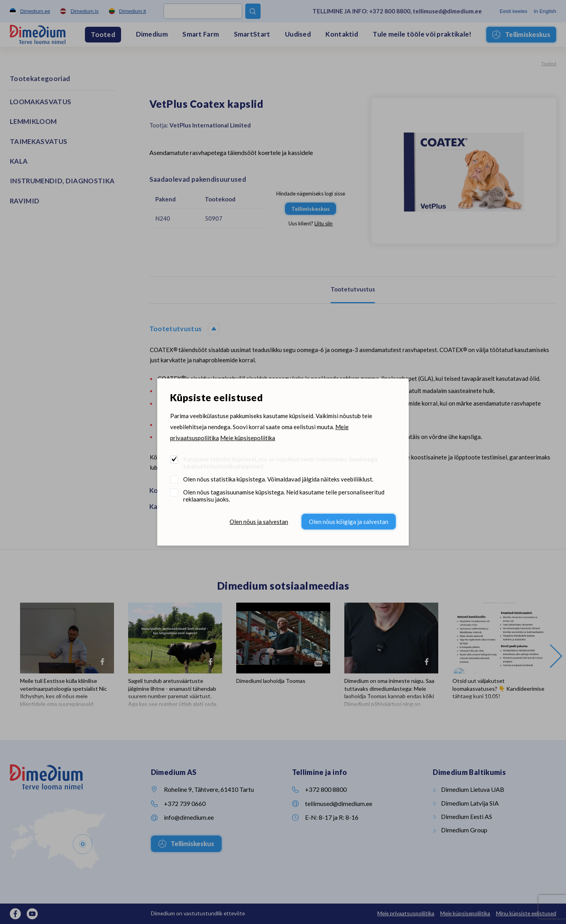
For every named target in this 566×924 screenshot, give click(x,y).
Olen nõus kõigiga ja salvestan (349, 522)
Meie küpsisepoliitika (248, 438)
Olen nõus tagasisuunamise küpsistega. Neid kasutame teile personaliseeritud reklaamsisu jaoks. (284, 496)
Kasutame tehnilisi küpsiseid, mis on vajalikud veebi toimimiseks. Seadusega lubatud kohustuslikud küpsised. (280, 463)
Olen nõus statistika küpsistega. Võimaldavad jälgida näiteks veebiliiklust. (278, 479)
